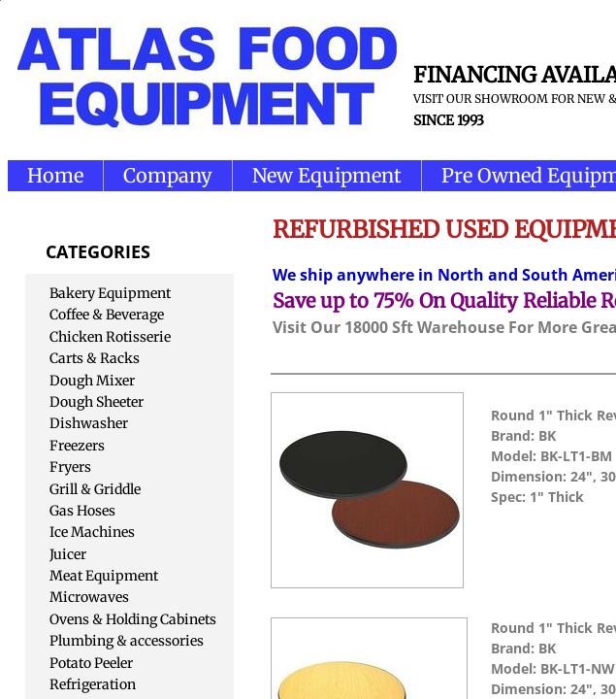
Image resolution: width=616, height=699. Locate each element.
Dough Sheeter (97, 402)
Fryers (70, 467)
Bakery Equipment (110, 293)
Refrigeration (93, 684)
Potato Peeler (91, 663)
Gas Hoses (82, 511)
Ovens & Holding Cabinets (133, 619)
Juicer (68, 554)
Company (168, 175)
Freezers (77, 446)
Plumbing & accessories (127, 641)
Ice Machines (92, 532)
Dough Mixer (92, 381)
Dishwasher (89, 423)
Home (55, 175)
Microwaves (89, 597)
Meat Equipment (104, 576)
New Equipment (327, 175)
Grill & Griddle (95, 489)
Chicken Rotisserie (110, 337)
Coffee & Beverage (107, 315)
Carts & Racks (95, 358)
